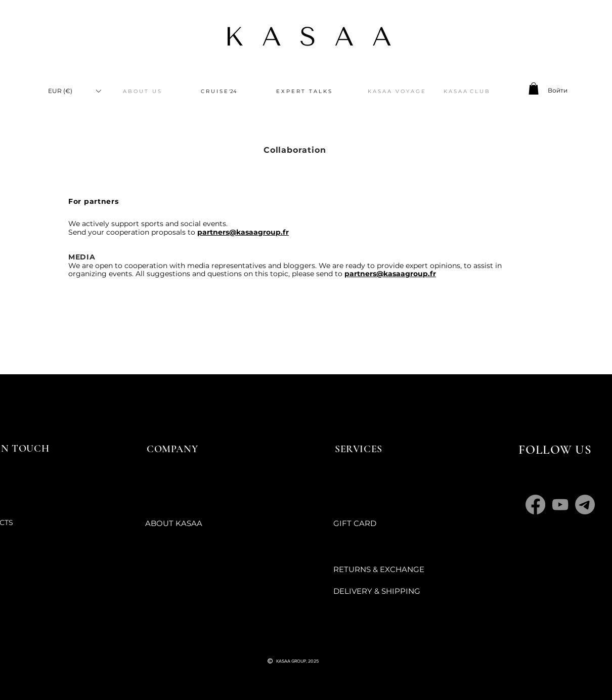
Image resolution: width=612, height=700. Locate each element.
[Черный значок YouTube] (284, 641)
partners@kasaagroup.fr (243, 232)
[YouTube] (560, 505)
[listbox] (74, 91)
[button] (74, 91)
